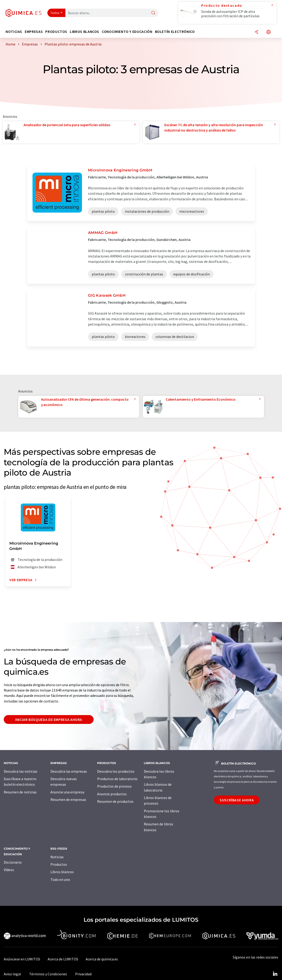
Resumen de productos (115, 801)
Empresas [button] (34, 32)
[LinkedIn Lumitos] (275, 974)
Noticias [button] (14, 32)
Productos (59, 864)
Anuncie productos (112, 794)
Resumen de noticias (20, 792)
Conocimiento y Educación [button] (127, 32)
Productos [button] (56, 32)
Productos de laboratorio (117, 779)
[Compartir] (257, 32)
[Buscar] (153, 13)
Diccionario (13, 862)
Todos (55, 13)
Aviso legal (12, 974)
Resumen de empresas (68, 799)
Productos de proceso (114, 786)
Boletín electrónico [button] (175, 32)
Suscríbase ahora (237, 800)
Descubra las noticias (21, 771)
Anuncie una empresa (67, 792)
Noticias (57, 857)
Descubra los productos (116, 771)
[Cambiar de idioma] (268, 32)
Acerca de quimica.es (102, 959)
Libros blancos (62, 872)
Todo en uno (60, 879)
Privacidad (83, 974)
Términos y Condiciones (48, 974)
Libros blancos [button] (85, 32)
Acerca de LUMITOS (63, 959)
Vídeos (9, 870)
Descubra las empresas (69, 771)
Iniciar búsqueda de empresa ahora (49, 719)
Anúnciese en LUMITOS (22, 959)
